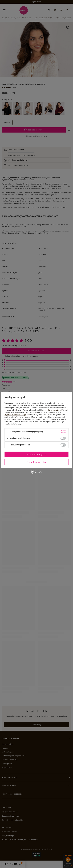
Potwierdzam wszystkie (36, 454)
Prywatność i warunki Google (15, 415)
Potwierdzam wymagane (37, 462)
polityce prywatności (54, 410)
